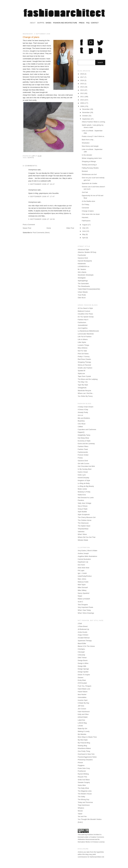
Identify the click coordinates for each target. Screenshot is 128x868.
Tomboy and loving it (89, 165)
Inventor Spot (83, 700)
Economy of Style (84, 441)
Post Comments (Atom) (41, 233)
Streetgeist (82, 278)
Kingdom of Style (84, 480)
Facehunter (82, 255)
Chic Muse (82, 424)
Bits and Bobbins (84, 418)
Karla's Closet (83, 472)
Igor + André (82, 573)
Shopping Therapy (84, 362)
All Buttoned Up (83, 629)
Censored (85, 208)
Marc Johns (82, 579)
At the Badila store (88, 201)
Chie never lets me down (91, 214)
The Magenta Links (85, 791)
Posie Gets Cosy (84, 768)
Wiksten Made (83, 540)
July (84, 228)
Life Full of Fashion (85, 337)
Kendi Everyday (83, 478)
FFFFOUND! (82, 683)
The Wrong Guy (83, 799)
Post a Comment (29, 225)
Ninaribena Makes (84, 748)
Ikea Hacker (82, 694)
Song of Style (83, 509)
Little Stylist (82, 342)
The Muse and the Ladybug (88, 379)
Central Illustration (84, 559)
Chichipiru (81, 649)
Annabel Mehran (84, 638)
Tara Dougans (83, 605)
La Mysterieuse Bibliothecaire (88, 331)
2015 (82, 84)
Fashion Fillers (83, 446)
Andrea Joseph (83, 553)
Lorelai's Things (83, 345)
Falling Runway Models (90, 168)
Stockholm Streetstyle (86, 275)
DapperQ (81, 432)
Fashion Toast (83, 449)
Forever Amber (83, 455)
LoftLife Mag (82, 723)
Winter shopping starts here (92, 158)
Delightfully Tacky (84, 435)
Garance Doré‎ (83, 461)
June (84, 231)
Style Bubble (82, 512)
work (83, 835)
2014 (82, 87)
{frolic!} (80, 822)
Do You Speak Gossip (86, 317)
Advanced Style (83, 249)
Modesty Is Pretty (84, 492)
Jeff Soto (81, 706)
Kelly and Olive (83, 714)
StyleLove (81, 373)
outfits (31, 158)
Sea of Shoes (83, 506)
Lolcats (80, 726)
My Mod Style (83, 740)
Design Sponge (83, 669)
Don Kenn (81, 565)
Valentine (81, 532)
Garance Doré (83, 258)
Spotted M (81, 371)
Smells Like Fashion (85, 368)
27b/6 (80, 624)
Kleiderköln (82, 264)
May (84, 234)
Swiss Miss (82, 785)
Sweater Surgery (84, 782)
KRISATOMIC (83, 717)
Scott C (80, 602)
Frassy (80, 458)
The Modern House (85, 794)
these (40, 72)
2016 (82, 80)
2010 (82, 100)
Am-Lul (80, 415)
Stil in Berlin (82, 272)
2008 (82, 106)
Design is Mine (83, 663)
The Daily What (83, 788)
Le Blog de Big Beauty (86, 486)
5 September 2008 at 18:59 (42, 219)
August (85, 225)
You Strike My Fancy (85, 396)
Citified (80, 427)
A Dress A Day (83, 409)
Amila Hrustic (83, 632)
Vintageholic (82, 388)
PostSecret (82, 771)
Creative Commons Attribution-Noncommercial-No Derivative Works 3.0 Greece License (91, 839)
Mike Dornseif (83, 587)
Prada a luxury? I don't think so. (93, 136)
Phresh (80, 763)
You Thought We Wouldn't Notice (90, 819)
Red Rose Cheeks (84, 359)
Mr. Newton (82, 269)
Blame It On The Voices (86, 646)
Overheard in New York (86, 754)
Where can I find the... (86, 393)
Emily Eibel (82, 680)
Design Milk (82, 666)
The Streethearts (84, 286)
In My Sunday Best (85, 469)
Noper (80, 596)
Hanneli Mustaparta (85, 261)
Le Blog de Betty (84, 483)
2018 (82, 74)
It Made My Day (83, 703)
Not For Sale (82, 351)
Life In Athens (83, 339)
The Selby (81, 797)
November (86, 112)
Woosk (80, 811)
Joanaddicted (83, 325)
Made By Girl (82, 729)
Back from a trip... (88, 140)
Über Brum (82, 298)
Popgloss (81, 765)
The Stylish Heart (84, 526)
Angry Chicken (83, 635)
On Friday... (86, 204)
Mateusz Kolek (83, 582)
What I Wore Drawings (86, 613)
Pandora (81, 500)
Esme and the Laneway (86, 444)
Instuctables (82, 697)
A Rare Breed (83, 626)
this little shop (28, 53)
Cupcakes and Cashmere (87, 429)
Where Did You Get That (87, 537)
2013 (82, 90)
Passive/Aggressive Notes (87, 757)
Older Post (70, 228)
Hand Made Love (84, 689)
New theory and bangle (90, 146)
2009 (82, 103)
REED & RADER (84, 599)
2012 (82, 93)
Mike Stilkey (82, 590)
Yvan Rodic (82, 295)
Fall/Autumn (86, 221)
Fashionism (82, 322)
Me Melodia (82, 734)
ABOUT (33, 23)
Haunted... (85, 217)
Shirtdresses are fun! (89, 174)
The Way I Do (83, 382)
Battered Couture (84, 311)
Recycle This (82, 777)
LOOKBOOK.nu (83, 266)
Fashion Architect (94, 835)
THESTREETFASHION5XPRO (89, 289)
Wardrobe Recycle (84, 391)
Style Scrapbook (84, 515)
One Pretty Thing (84, 751)
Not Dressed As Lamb (86, 498)
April (84, 238)
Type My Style (83, 385)
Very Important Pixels (85, 607)
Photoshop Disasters (85, 760)
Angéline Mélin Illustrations (87, 556)
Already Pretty (83, 412)
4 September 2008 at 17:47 (42, 196)
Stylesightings (83, 281)
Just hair (85, 192)
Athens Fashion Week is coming (93, 122)
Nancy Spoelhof (83, 593)
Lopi (33, 156)
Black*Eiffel (82, 643)
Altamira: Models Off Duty (87, 252)
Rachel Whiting (83, 774)
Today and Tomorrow (85, 802)
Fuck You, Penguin (84, 686)
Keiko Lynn (82, 475)
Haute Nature (83, 692)
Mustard (85, 171)
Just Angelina (83, 328)
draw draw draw (83, 568)
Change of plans (88, 211)
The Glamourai (83, 523)
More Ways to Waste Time (87, 737)
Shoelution (86, 143)
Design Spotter (83, 672)
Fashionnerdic (83, 452)
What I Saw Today (84, 610)
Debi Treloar (82, 658)
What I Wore (82, 534)
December (86, 109)
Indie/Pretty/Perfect (85, 576)
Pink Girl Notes (83, 354)
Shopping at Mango (89, 161)
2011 (82, 97)
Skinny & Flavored (84, 365)
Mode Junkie (82, 489)
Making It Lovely (84, 731)
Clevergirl (81, 652)
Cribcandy (81, 655)
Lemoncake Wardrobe (86, 334)
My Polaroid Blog (84, 743)
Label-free (81, 720)
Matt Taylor (82, 585)
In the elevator (87, 155)
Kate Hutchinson (84, 712)
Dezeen (81, 678)
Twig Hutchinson (84, 805)
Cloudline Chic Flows (85, 314)
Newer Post (27, 228)
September (86, 119)
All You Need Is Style (85, 308)
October (85, 116)
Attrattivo (26, 51)
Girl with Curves (83, 463)
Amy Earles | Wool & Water (88, 551)
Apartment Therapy (85, 641)
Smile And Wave (84, 780)
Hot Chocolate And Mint (86, 466)
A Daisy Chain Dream (85, 407)
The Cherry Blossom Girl (87, 517)
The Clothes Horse (84, 520)
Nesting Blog (82, 746)
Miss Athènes (83, 348)
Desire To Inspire (84, 675)
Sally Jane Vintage (84, 503)
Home (49, 228)
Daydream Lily (83, 562)
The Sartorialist (83, 284)
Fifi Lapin (81, 570)
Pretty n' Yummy (84, 356)
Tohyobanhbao (83, 529)
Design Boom (83, 660)
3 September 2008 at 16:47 (42, 184)
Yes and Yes (82, 816)
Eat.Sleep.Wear (83, 438)
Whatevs (81, 808)
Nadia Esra (82, 495)
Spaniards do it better (89, 183)
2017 (82, 77)
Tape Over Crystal (84, 376)
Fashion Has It (83, 320)
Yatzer (80, 814)
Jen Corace (82, 709)
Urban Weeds (83, 292)
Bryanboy (81, 421)
